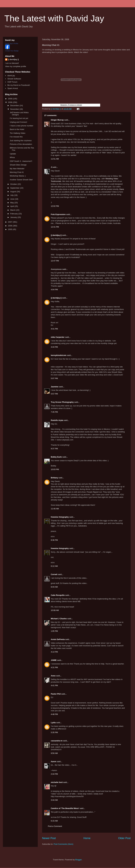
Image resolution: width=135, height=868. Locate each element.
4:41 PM (54, 329)
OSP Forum (12, 82)
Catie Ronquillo (58, 595)
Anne (53, 676)
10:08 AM (55, 610)
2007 (10, 222)
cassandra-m (57, 741)
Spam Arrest (13, 88)
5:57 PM (54, 394)
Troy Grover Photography (62, 402)
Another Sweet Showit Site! (21, 180)
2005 (10, 229)
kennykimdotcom (59, 355)
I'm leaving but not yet (19, 118)
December (15, 105)
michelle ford (57, 782)
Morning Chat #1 (17, 172)
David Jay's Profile (12, 43)
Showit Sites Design (18, 165)
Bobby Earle (56, 457)
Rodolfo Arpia (57, 420)
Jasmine (55, 387)
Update (13, 154)
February (14, 214)
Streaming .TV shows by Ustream (71, 105)
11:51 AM (55, 159)
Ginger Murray (57, 120)
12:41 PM (55, 227)
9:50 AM (54, 753)
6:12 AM (54, 566)
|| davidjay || (56, 235)
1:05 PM (54, 631)
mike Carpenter (58, 337)
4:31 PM (54, 667)
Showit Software (14, 79)
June (13, 199)
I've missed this (16, 137)
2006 (10, 226)
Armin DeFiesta (58, 639)
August (14, 192)
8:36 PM (54, 540)
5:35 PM (54, 732)
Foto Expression (58, 214)
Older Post (124, 838)
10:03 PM (55, 469)
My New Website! (17, 169)
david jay (11, 76)
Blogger (79, 860)
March (13, 210)
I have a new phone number (21, 126)
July (12, 195)
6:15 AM (54, 821)
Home (87, 838)
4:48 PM (54, 714)
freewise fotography (60, 517)
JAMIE (54, 660)
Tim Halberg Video (17, 133)
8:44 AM (54, 587)
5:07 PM (54, 378)
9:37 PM (54, 449)
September (15, 188)
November (15, 109)
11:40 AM (55, 509)
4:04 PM (54, 290)
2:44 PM (54, 774)
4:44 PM (54, 347)
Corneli (54, 574)
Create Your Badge (12, 51)
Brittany (54, 478)
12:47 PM (55, 261)
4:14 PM (54, 652)
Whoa (12, 157)
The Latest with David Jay (54, 18)
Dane (122, 189)
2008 (10, 102)
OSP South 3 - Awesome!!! (21, 161)
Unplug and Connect (18, 122)
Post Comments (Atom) (64, 844)
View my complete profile (16, 66)
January (14, 217)
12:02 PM (55, 206)
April (12, 206)
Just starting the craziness (21, 141)
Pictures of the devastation (21, 144)
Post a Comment (55, 826)
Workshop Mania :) (18, 176)
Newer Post (49, 838)
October (14, 184)
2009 (10, 99)
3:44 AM (54, 800)
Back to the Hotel (17, 129)
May (12, 203)
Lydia (53, 723)
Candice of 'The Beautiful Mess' (65, 808)
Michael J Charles (59, 619)
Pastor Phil (56, 694)
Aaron (54, 761)
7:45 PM (54, 412)
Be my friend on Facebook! (19, 85)
